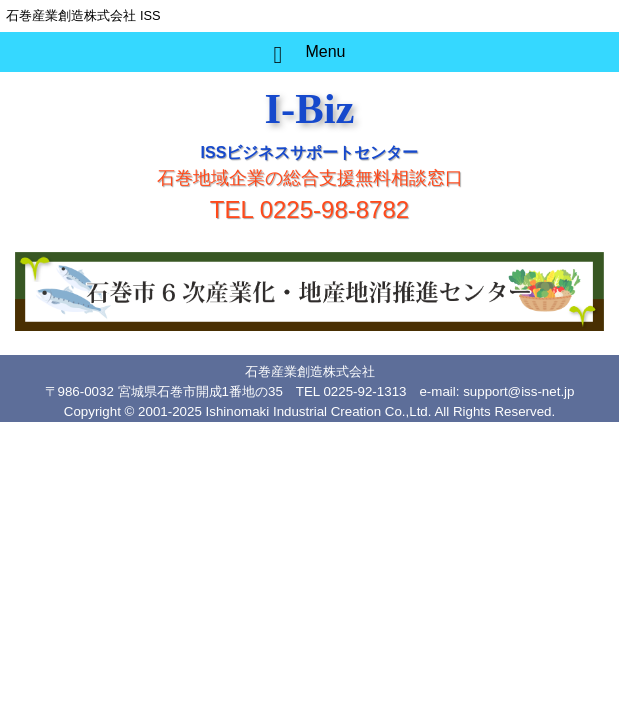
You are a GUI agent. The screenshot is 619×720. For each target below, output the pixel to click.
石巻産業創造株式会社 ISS (83, 15)
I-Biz (309, 108)
